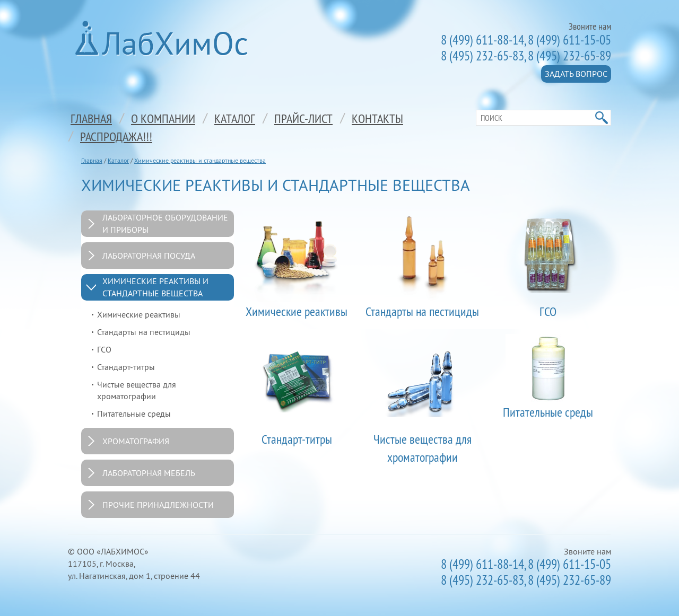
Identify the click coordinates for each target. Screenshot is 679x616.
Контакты (377, 118)
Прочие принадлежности (158, 505)
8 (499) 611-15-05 (569, 40)
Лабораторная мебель (149, 473)
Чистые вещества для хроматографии (137, 390)
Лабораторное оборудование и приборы (165, 223)
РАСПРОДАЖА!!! (116, 136)
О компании (163, 118)
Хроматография (136, 441)
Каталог (235, 118)
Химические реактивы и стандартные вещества (200, 160)
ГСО (104, 349)
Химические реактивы (139, 314)
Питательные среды (134, 413)
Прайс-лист (303, 118)
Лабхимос (164, 38)
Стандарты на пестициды (144, 332)
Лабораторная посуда (149, 256)
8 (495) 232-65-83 (482, 56)
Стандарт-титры (126, 367)
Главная (91, 118)
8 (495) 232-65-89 (569, 56)
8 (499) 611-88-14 (482, 40)
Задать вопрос (576, 74)
